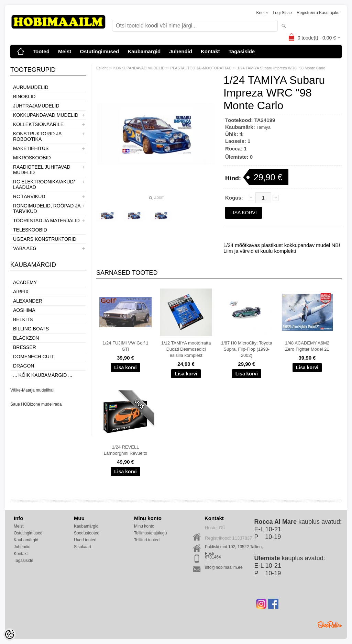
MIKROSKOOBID (32, 158)
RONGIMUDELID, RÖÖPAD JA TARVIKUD (47, 208)
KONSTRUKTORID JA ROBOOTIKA (37, 136)
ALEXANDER (28, 301)
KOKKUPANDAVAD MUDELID (46, 115)
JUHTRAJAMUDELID (36, 106)
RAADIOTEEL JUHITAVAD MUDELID (42, 170)
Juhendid (181, 51)
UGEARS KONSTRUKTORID (45, 239)
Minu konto (144, 526)
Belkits (23, 319)
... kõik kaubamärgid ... (43, 375)
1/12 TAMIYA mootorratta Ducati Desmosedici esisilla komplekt (186, 349)
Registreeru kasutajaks (318, 13)
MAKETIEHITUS (31, 148)
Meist (65, 51)
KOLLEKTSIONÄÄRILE (38, 124)
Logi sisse (282, 13)
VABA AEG (25, 248)
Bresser (25, 347)
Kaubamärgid (144, 51)
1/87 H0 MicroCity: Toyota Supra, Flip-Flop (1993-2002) (247, 349)
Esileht (102, 68)
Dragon (24, 366)
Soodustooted (87, 533)
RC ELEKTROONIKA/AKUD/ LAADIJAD (44, 184)
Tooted (41, 51)
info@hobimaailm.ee (224, 567)
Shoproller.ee (330, 625)
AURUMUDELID (31, 87)
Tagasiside (242, 51)
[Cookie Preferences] (10, 634)
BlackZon (26, 338)
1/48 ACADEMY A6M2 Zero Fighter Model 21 (307, 346)
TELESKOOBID (30, 230)
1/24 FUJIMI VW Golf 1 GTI (125, 346)
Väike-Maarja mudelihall (32, 390)
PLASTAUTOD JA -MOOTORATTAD (201, 68)
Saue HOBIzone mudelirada (36, 404)
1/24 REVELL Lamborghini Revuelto (125, 450)
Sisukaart (82, 547)
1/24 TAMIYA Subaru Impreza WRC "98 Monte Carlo (281, 68)
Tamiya (263, 127)
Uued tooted (85, 540)
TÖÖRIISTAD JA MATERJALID (46, 221)
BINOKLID (24, 97)
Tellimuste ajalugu (150, 533)
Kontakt (210, 51)
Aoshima (24, 310)
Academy (25, 282)
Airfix (21, 292)
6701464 (213, 557)
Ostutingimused (99, 51)
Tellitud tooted (147, 540)
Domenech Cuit (33, 357)
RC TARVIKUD (29, 196)
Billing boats (31, 329)
